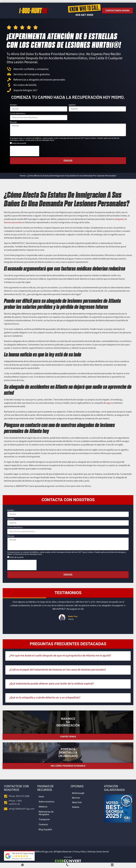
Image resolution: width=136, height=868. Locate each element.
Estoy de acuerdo (19, 143)
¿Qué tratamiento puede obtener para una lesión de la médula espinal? (52, 684)
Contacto (43, 824)
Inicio (41, 797)
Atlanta (76, 807)
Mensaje (13, 122)
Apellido (72, 105)
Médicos (43, 807)
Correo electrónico (18, 114)
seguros (110, 403)
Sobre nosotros (46, 802)
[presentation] (25, 151)
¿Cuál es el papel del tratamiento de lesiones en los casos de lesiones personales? (58, 670)
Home (23, 176)
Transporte (44, 819)
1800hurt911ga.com (43, 852)
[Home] (22, 865)
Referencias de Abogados (46, 813)
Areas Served (103, 852)
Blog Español (45, 829)
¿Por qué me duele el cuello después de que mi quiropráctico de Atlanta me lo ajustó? (60, 655)
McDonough (78, 793)
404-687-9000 (84, 15)
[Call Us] (67, 865)
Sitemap (91, 852)
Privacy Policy (80, 852)
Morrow (76, 798)
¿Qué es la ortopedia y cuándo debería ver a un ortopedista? (45, 697)
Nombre (13, 105)
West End (77, 802)
